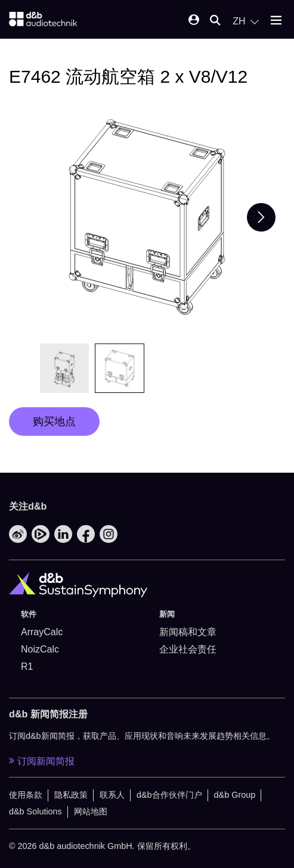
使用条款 (26, 795)
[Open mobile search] (215, 21)
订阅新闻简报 (42, 761)
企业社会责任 (188, 649)
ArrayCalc (42, 632)
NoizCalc (40, 649)
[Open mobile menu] (276, 21)
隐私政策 (71, 795)
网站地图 (91, 811)
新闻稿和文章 (188, 632)
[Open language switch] (246, 21)
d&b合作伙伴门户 (169, 795)
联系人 (112, 795)
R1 (27, 666)
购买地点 (54, 421)
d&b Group (235, 795)
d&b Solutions (35, 811)
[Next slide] (261, 217)
